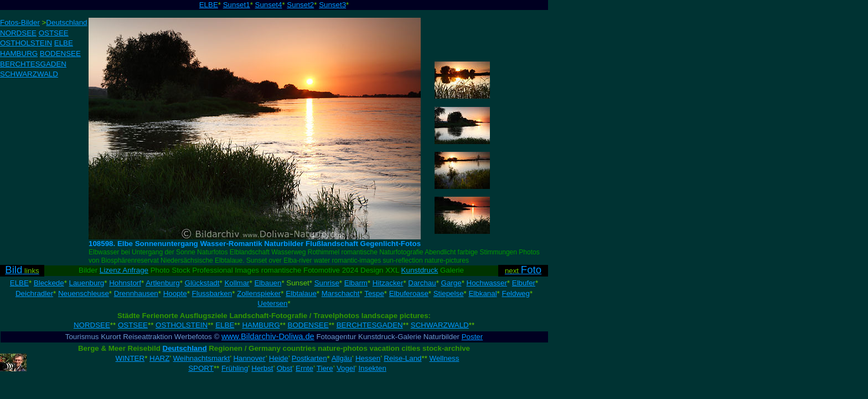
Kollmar (237, 283)
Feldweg (516, 293)
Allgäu (342, 358)
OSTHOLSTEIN (26, 43)
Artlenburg (163, 283)
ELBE (209, 5)
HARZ (159, 358)
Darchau (422, 283)
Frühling (235, 368)
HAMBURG (19, 53)
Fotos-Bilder (20, 22)
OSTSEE (54, 33)
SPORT (201, 368)
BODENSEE (60, 53)
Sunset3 (332, 5)
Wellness (445, 358)
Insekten (372, 368)
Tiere (325, 368)
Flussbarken (212, 293)
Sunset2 (300, 5)
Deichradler (34, 293)
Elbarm (356, 283)
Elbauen (268, 283)
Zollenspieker (259, 293)
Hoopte (175, 293)
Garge (451, 283)
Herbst (262, 368)
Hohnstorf (125, 283)
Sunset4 (269, 5)
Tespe (374, 293)
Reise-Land (402, 358)
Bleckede (49, 283)
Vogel (346, 368)
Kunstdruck (420, 270)
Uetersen (272, 303)
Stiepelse (449, 293)
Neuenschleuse (84, 293)
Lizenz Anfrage (124, 270)
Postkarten (309, 358)
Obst (285, 368)
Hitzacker (388, 283)
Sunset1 (237, 5)
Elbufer (524, 283)
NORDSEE (18, 33)
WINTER (130, 358)
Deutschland (66, 22)
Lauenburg (87, 283)
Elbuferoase (409, 293)
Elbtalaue (301, 293)
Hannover (249, 358)
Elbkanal (482, 293)
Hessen (368, 358)
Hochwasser (487, 283)
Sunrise (327, 283)
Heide (279, 358)
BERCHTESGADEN (33, 64)
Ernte (304, 368)
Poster (472, 337)
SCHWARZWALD (29, 74)
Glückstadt (202, 283)
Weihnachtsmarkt (202, 358)
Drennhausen (136, 293)
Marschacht (341, 293)
